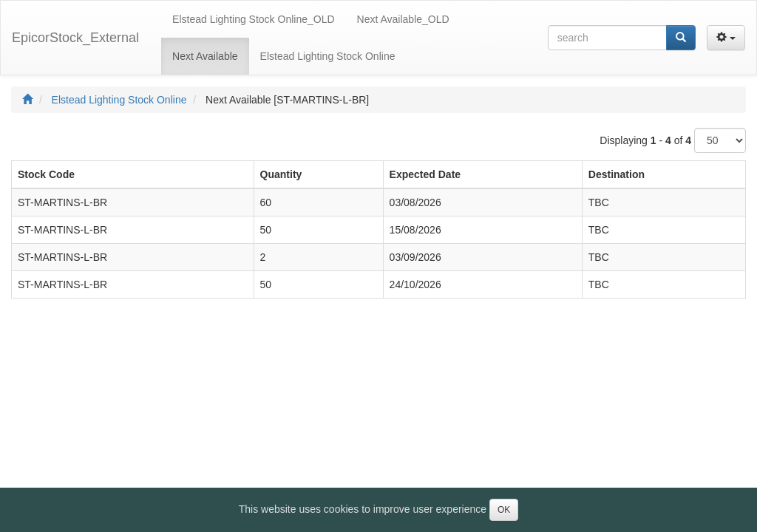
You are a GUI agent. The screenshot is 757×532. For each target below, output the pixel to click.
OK (504, 510)
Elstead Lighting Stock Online (119, 100)
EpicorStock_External (75, 38)
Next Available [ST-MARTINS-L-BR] (287, 100)
